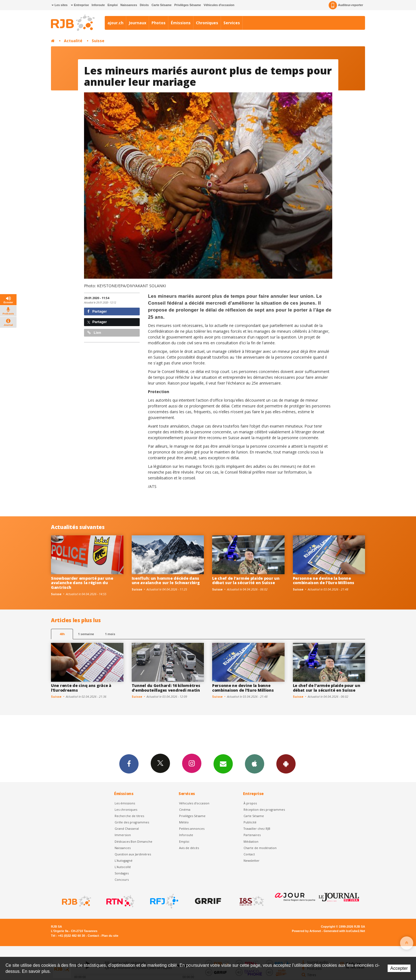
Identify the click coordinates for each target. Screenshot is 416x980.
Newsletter (252, 860)
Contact (249, 854)
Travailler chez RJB (257, 829)
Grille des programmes (132, 822)
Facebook (129, 764)
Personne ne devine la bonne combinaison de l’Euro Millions (324, 581)
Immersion (123, 835)
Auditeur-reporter (346, 5)
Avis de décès (189, 848)
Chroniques (207, 23)
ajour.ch (115, 23)
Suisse (98, 41)
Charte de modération (260, 848)
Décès (144, 5)
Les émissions (125, 803)
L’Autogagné (124, 860)
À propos (250, 803)
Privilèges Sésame (188, 5)
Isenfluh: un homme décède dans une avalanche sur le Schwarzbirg (166, 581)
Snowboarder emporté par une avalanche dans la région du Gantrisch (82, 583)
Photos (159, 23)
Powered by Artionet (306, 931)
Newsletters (223, 764)
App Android (286, 764)
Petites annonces (192, 829)
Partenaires (252, 835)
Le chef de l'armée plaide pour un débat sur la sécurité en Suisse (246, 581)
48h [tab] (62, 634)
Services (232, 23)
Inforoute (98, 5)
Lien (94, 333)
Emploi (113, 5)
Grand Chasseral (127, 829)
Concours (122, 880)
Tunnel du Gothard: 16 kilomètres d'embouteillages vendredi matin (166, 688)
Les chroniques (126, 809)
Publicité (250, 822)
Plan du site (110, 936)
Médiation (251, 841)
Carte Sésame (162, 5)
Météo (184, 822)
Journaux (137, 23)
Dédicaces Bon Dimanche (133, 841)
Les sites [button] (60, 5)
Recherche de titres (129, 816)
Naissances (129, 5)
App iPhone (255, 764)
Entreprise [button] (80, 5)
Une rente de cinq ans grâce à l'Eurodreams (81, 688)
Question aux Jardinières (133, 854)
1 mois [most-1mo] (110, 634)
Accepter (399, 968)
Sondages (122, 873)
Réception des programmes (264, 809)
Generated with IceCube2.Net (344, 931)
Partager (97, 311)
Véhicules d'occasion (219, 5)
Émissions (181, 23)
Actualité (73, 41)
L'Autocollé (123, 867)
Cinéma (185, 809)
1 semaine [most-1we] (86, 634)
